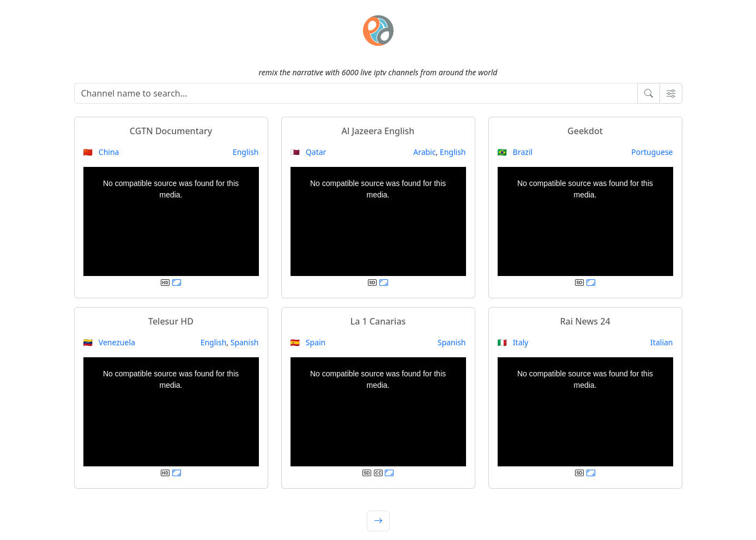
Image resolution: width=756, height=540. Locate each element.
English (246, 152)
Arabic (424, 152)
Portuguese (652, 152)
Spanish (245, 342)
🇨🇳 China (101, 152)
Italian (661, 342)
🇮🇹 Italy (513, 342)
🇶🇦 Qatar (309, 152)
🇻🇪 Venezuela (109, 342)
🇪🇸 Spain (308, 342)
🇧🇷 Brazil (515, 152)
